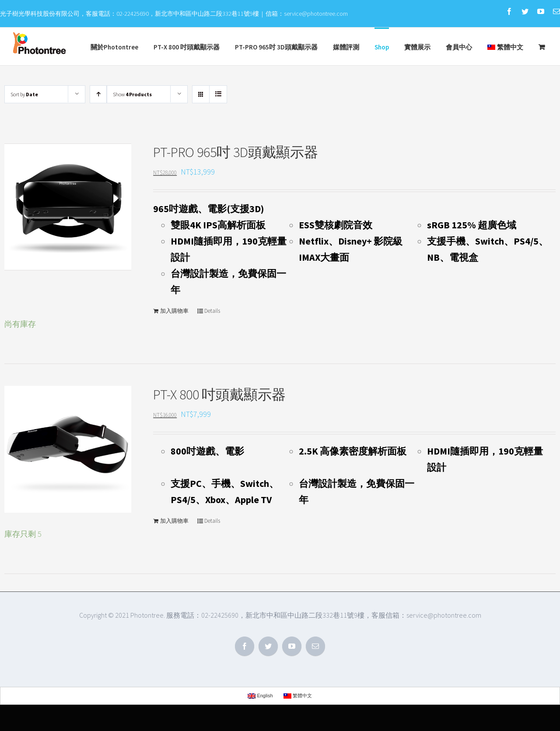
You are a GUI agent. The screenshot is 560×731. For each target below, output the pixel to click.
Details (212, 311)
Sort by (24, 94)
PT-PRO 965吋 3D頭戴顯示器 (236, 152)
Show (132, 94)
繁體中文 (505, 47)
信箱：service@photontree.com (307, 14)
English (260, 696)
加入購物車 (174, 311)
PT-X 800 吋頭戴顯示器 (219, 395)
